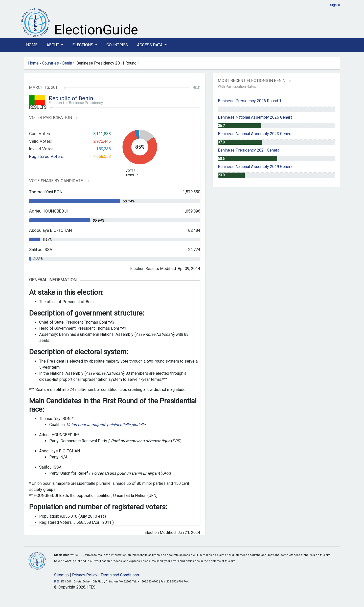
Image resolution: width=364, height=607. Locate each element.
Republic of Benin (71, 98)
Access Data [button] (150, 45)
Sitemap (61, 575)
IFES (57, 582)
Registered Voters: (47, 156)
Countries (117, 45)
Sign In (335, 5)
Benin (67, 63)
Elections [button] (83, 45)
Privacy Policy (85, 575)
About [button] (53, 45)
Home (32, 45)
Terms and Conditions (120, 575)
